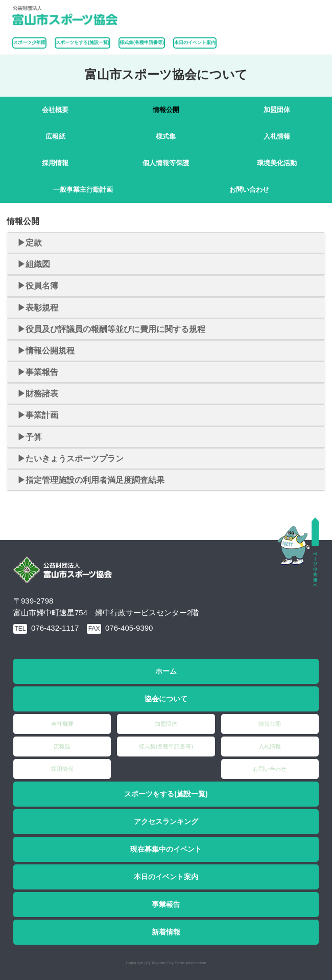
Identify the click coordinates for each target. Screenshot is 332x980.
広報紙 (55, 136)
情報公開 (166, 110)
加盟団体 (277, 110)
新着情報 (166, 932)
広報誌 (62, 746)
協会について (166, 699)
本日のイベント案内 (195, 42)
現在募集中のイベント (166, 849)
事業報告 (166, 904)
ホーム (166, 671)
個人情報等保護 (166, 163)
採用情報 (55, 163)
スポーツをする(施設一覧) (166, 794)
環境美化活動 (277, 163)
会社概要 (55, 110)
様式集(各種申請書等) (142, 42)
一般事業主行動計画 (83, 190)
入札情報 (277, 136)
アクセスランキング (166, 821)
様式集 (166, 136)
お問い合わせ (249, 190)
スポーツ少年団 (29, 42)
